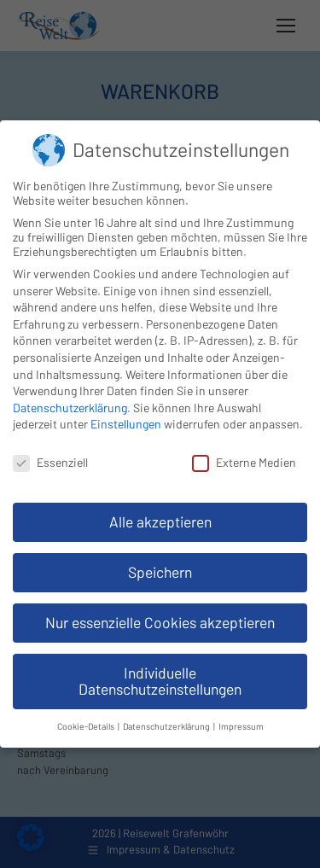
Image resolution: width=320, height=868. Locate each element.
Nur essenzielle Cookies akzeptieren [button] (160, 622)
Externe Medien (244, 462)
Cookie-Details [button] (87, 726)
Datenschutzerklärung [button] (167, 726)
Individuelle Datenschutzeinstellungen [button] (160, 681)
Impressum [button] (241, 726)
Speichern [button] (160, 572)
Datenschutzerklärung (70, 408)
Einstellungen (126, 424)
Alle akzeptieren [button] (160, 521)
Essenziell (50, 462)
